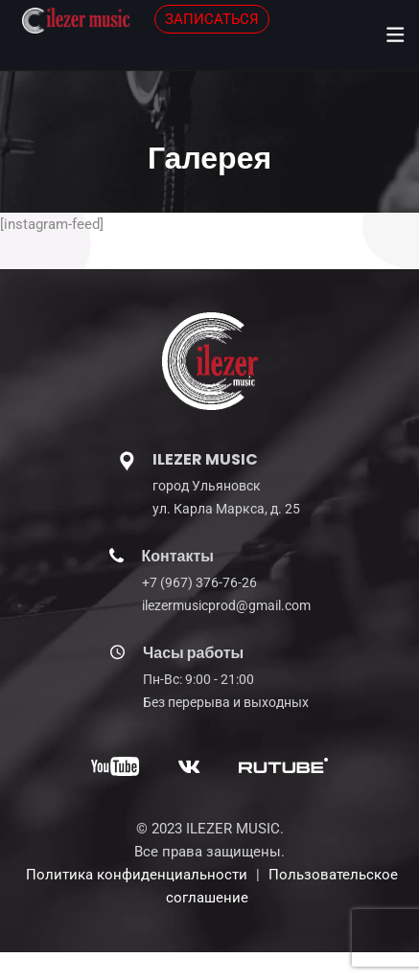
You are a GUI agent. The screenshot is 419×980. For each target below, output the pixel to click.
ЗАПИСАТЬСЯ (212, 19)
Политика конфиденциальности (137, 875)
